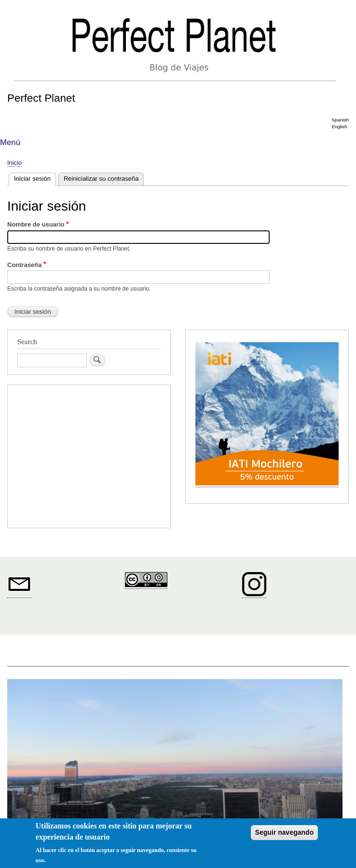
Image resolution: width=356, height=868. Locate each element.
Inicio (14, 163)
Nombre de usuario (36, 224)
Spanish (340, 120)
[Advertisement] (89, 457)
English (339, 127)
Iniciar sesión (35, 178)
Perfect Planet (41, 98)
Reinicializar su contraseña (101, 179)
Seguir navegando (284, 832)
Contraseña (25, 265)
